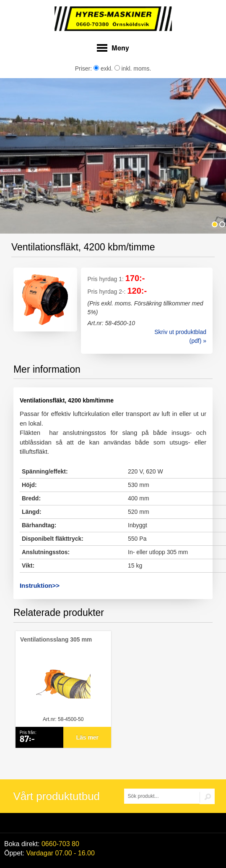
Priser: (84, 68)
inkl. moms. (133, 68)
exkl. (103, 68)
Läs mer (87, 737)
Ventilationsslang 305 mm (56, 639)
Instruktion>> (40, 585)
